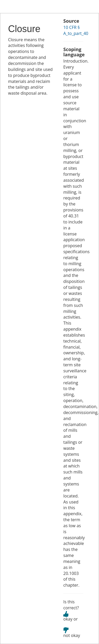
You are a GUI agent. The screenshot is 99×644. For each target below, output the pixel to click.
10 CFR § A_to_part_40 (76, 30)
